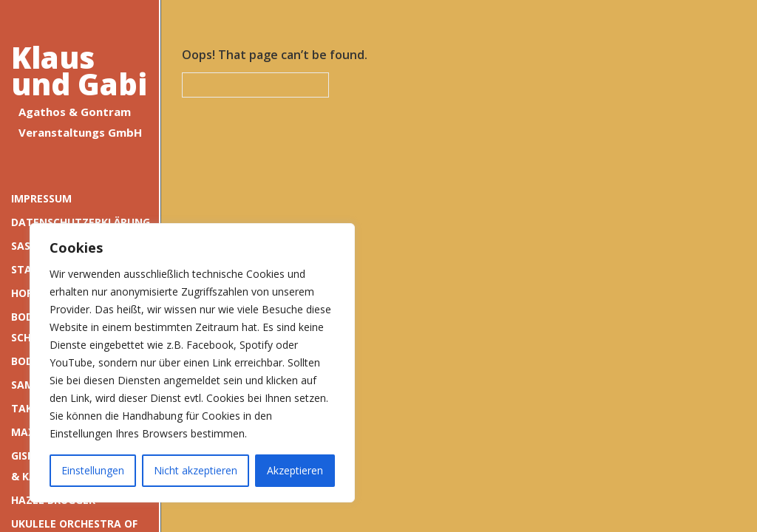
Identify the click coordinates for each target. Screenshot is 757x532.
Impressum (41, 198)
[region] (192, 363)
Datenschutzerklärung (79, 222)
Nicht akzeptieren (196, 470)
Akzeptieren (295, 470)
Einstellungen (93, 470)
